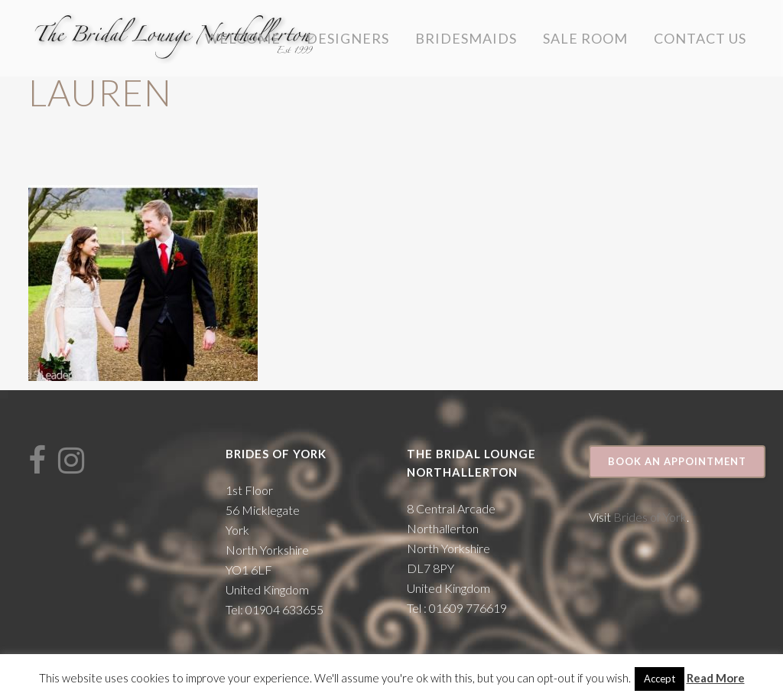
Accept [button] (660, 679)
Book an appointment (677, 461)
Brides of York (650, 517)
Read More (716, 678)
